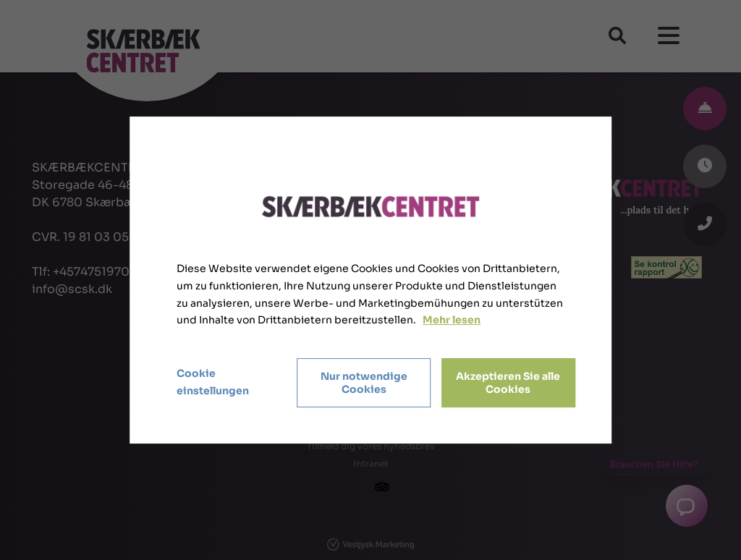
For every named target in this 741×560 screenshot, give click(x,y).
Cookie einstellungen (213, 382)
